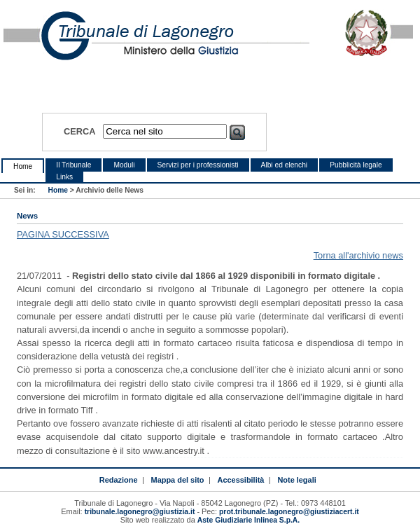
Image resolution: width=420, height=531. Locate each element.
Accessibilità (241, 480)
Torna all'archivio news (358, 255)
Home (23, 166)
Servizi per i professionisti (198, 165)
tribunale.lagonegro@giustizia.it (140, 512)
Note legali (296, 480)
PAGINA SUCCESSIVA (63, 234)
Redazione (119, 480)
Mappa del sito (178, 480)
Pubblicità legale (356, 165)
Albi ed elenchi (285, 165)
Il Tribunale (73, 165)
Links (64, 177)
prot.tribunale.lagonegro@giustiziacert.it (289, 512)
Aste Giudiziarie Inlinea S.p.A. (248, 520)
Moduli (124, 165)
